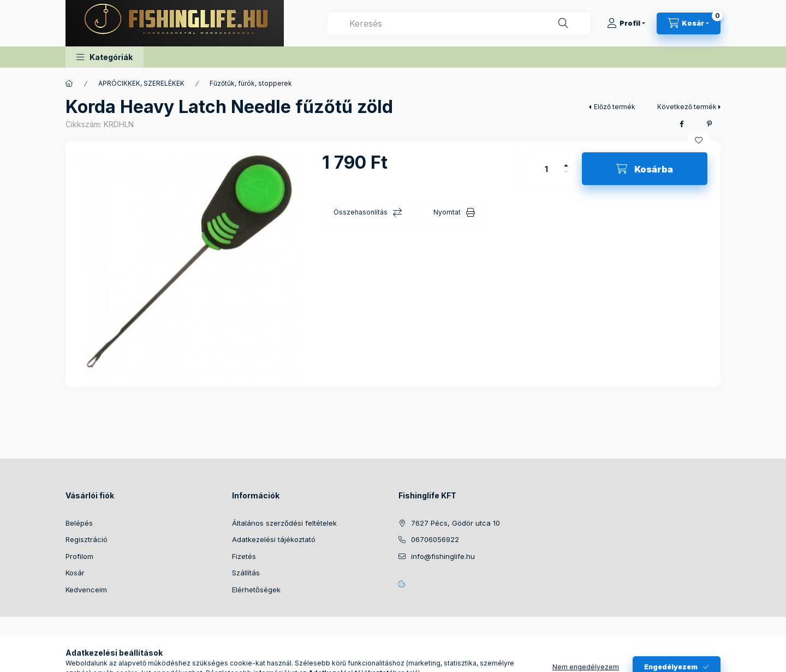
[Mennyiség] (546, 169)
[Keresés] (563, 23)
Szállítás (246, 573)
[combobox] (459, 23)
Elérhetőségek (256, 590)
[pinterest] (709, 124)
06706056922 (435, 539)
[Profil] (626, 23)
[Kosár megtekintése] (689, 23)
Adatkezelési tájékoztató (274, 539)
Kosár (75, 573)
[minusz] (566, 177)
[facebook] (682, 124)
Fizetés (244, 556)
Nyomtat (447, 212)
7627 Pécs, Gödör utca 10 (455, 523)
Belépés (79, 523)
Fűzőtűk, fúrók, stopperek (251, 83)
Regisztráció (87, 539)
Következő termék (687, 107)
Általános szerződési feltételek (284, 523)
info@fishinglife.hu (443, 556)
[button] (105, 57)
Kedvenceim (86, 590)
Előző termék (615, 107)
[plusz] (566, 161)
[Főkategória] (69, 84)
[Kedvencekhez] (699, 140)
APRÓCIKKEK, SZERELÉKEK (141, 83)
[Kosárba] (645, 169)
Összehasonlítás (361, 212)
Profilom (79, 556)
